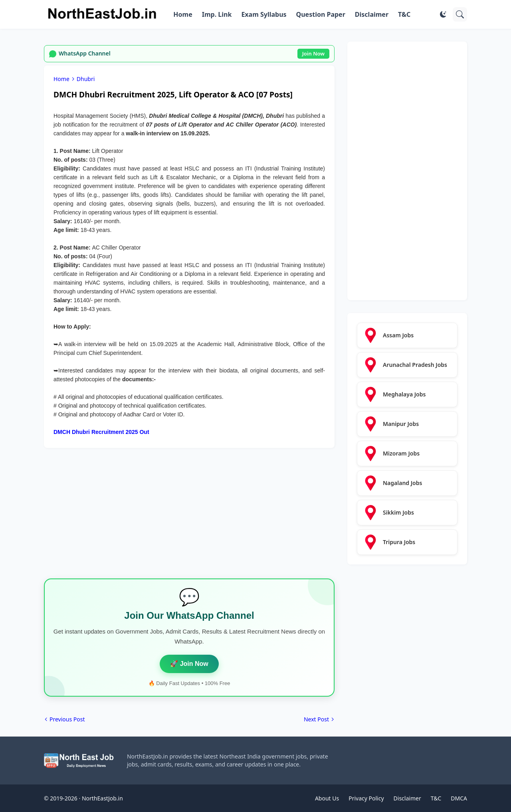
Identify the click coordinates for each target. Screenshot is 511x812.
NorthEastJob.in (102, 798)
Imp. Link (217, 14)
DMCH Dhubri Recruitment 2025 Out (101, 432)
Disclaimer (372, 14)
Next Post (316, 719)
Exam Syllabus (264, 14)
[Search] (460, 14)
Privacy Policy (366, 798)
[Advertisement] (189, 517)
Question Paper (321, 14)
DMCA (459, 798)
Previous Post (67, 719)
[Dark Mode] (443, 14)
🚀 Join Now (189, 664)
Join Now (313, 53)
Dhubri (86, 79)
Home (183, 14)
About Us (327, 798)
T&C (404, 14)
